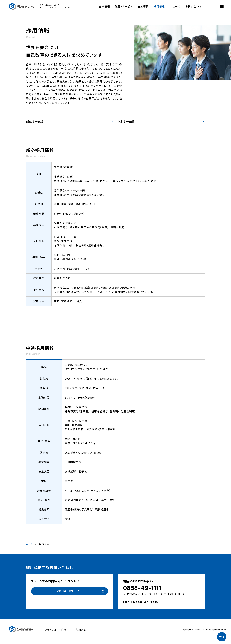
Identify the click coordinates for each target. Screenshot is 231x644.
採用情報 (159, 6)
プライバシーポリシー (58, 630)
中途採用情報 (125, 122)
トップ (29, 544)
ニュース (175, 6)
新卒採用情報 (35, 122)
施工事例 (143, 6)
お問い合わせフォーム (68, 592)
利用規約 (81, 630)
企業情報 (104, 6)
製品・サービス (124, 6)
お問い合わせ (194, 6)
